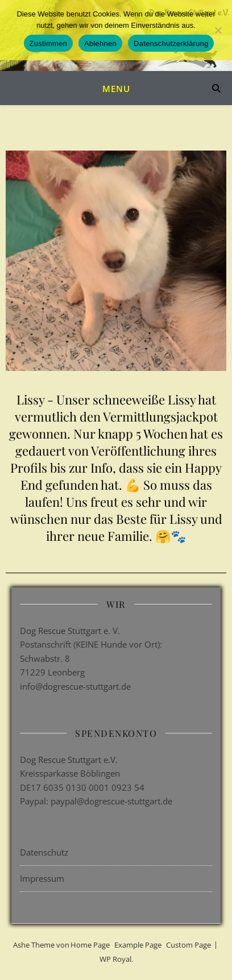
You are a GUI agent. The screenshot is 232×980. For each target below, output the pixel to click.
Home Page (90, 945)
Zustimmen (49, 43)
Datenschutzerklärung (171, 43)
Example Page (138, 945)
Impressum (42, 878)
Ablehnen (100, 43)
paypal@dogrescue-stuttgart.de (111, 801)
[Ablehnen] (218, 30)
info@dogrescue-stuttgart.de (75, 686)
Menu (116, 89)
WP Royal (115, 959)
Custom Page (188, 945)
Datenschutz (44, 852)
